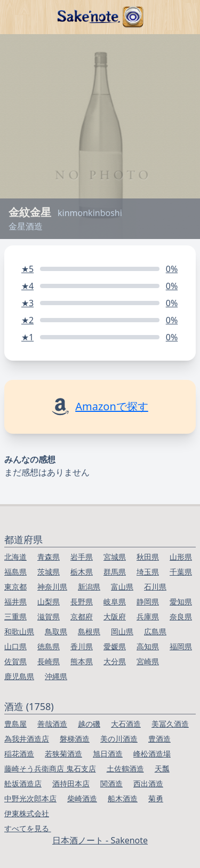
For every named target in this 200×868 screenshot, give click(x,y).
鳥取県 (56, 631)
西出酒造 (148, 783)
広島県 (155, 631)
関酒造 (111, 783)
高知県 (148, 646)
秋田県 (148, 557)
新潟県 (89, 587)
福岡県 (181, 646)
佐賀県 (15, 661)
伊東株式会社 (27, 813)
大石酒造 (126, 724)
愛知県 (181, 602)
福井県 (15, 602)
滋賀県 (49, 616)
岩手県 (82, 557)
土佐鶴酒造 (125, 769)
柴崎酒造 (82, 798)
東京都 (15, 587)
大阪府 (115, 616)
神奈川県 (52, 587)
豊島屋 (15, 724)
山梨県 (49, 602)
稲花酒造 (19, 754)
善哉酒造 (52, 724)
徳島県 (49, 646)
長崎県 (49, 661)
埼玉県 (148, 572)
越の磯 (89, 724)
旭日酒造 (108, 754)
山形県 (181, 557)
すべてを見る (28, 828)
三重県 (15, 616)
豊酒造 (159, 739)
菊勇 (156, 798)
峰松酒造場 (152, 754)
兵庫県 (148, 616)
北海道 (15, 557)
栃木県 (82, 572)
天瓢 (162, 769)
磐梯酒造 (75, 739)
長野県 (82, 602)
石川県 (155, 587)
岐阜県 (115, 602)
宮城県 (115, 557)
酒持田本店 (71, 783)
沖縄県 (56, 676)
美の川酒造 (119, 739)
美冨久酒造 (170, 724)
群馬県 (115, 572)
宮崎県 (148, 661)
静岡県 (148, 602)
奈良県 (181, 616)
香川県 (82, 646)
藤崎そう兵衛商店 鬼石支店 (50, 769)
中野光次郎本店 (30, 798)
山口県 (15, 646)
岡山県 (122, 631)
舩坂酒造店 (23, 783)
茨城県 (49, 572)
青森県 (49, 557)
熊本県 (82, 661)
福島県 (15, 572)
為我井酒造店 (27, 739)
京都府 (82, 616)
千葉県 (181, 572)
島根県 (89, 631)
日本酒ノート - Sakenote (100, 840)
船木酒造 (123, 798)
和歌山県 (19, 631)
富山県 (122, 587)
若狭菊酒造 (63, 754)
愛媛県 (115, 646)
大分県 (115, 661)
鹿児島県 (19, 676)
